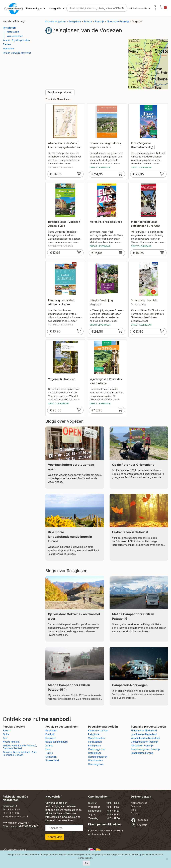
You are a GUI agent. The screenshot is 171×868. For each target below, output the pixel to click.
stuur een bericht (101, 834)
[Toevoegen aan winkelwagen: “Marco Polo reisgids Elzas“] (120, 252)
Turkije (49, 753)
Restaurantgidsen (98, 757)
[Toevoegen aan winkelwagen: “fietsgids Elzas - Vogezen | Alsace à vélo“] (79, 252)
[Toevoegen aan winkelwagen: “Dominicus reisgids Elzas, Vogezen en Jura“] (120, 174)
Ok (86, 863)
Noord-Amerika (11, 742)
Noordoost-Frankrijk (118, 21)
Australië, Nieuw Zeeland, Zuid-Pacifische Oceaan (20, 753)
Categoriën (57, 8)
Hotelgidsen (95, 753)
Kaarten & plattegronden (16, 40)
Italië (48, 749)
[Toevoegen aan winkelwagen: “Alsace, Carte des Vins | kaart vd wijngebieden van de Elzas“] (79, 174)
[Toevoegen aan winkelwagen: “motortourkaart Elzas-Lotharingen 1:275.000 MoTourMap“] (162, 252)
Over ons (136, 806)
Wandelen (8, 49)
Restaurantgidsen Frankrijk (146, 749)
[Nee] (167, 859)
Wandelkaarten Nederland (145, 738)
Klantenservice (139, 803)
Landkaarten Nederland (144, 734)
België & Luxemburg (57, 742)
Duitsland (50, 738)
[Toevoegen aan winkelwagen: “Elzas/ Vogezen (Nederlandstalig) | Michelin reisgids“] (162, 174)
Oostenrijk (51, 757)
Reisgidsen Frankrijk (142, 746)
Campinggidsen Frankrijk (145, 742)
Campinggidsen (97, 749)
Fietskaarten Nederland (144, 730)
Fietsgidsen (95, 746)
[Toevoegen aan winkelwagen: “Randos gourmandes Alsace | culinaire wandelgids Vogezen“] (79, 331)
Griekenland (52, 760)
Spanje (49, 746)
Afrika (6, 734)
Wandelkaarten (97, 738)
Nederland (51, 730)
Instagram (139, 825)
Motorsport (13, 32)
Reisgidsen (9, 28)
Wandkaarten (96, 760)
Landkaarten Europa (142, 753)
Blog (133, 810)
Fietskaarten (95, 742)
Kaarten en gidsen (56, 21)
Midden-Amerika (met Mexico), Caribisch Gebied (20, 747)
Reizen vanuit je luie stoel (17, 53)
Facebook (139, 820)
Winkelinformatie (140, 8)
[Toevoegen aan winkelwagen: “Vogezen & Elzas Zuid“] (79, 410)
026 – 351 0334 (11, 813)
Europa (88, 21)
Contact (135, 813)
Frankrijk (99, 21)
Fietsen (7, 44)
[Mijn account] (155, 8)
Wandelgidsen (96, 764)
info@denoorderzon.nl (15, 816)
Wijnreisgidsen (15, 36)
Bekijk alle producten (60, 92)
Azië (5, 738)
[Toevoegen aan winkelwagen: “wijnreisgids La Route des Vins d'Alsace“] (120, 410)
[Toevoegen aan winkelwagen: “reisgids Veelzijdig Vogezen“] (120, 331)
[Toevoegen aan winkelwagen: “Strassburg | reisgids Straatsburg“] (162, 331)
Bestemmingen (36, 8)
